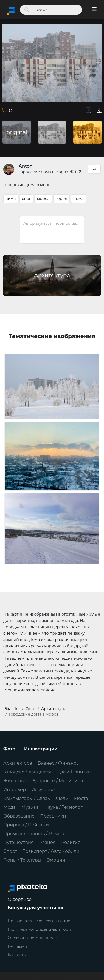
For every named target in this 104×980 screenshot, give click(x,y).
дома (79, 199)
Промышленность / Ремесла (36, 834)
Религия (71, 842)
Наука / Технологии (67, 807)
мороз (43, 199)
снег (26, 199)
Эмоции (56, 860)
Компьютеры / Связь (27, 798)
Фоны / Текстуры (22, 860)
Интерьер (15, 790)
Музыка (30, 807)
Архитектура (18, 763)
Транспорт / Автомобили (51, 851)
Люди (62, 798)
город (62, 199)
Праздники (53, 816)
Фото (9, 749)
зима (11, 199)
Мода (9, 807)
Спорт (10, 851)
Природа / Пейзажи (26, 825)
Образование (19, 816)
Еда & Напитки (74, 772)
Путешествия (19, 842)
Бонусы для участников (36, 908)
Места (81, 798)
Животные (15, 781)
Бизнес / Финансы (59, 763)
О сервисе (20, 899)
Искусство (43, 790)
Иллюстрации (41, 749)
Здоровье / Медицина (58, 781)
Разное (47, 842)
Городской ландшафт (28, 772)
